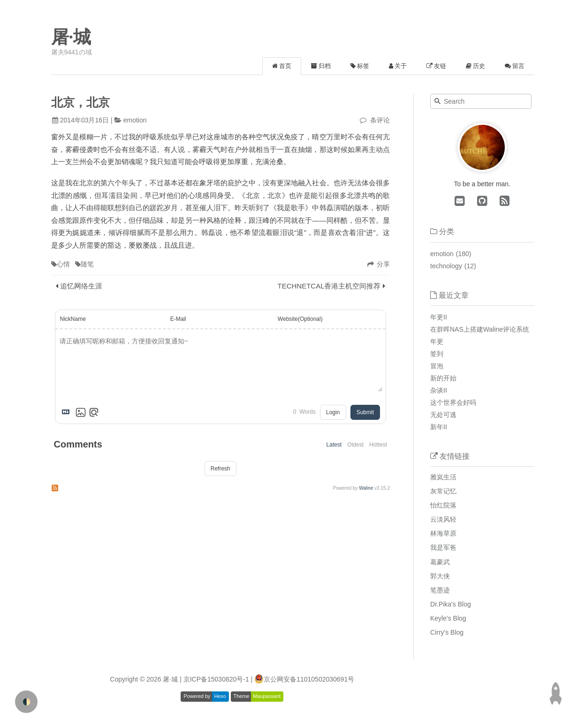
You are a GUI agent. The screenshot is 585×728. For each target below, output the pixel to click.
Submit (365, 412)
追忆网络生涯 (81, 286)
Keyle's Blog (448, 618)
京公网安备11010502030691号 (309, 679)
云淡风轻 (443, 519)
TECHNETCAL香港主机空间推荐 (329, 286)
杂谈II (439, 390)
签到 (437, 354)
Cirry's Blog (447, 632)
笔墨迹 (440, 590)
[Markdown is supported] (68, 412)
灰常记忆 (443, 491)
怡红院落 (443, 505)
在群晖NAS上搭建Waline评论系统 (480, 329)
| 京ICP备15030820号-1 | (217, 679)
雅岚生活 (443, 477)
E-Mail (178, 319)
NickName (73, 319)
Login (333, 412)
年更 (437, 341)
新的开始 (443, 378)
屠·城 (71, 37)
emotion (135, 120)
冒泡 (437, 366)
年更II (439, 317)
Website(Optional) (300, 319)
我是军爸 (443, 547)
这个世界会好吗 (453, 402)
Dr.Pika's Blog (451, 604)
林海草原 (443, 533)
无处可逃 (443, 415)
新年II (439, 427)
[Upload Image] (81, 412)
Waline (366, 488)
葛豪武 (440, 562)
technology (446, 266)
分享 (383, 264)
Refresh (220, 469)
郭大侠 (440, 576)
